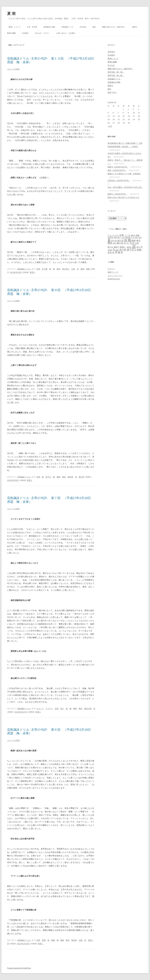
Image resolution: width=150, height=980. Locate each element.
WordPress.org (114, 279)
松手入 (48, 477)
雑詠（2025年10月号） (117, 170)
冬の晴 (45, 269)
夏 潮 (11, 14)
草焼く (91, 940)
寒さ (62, 709)
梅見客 (70, 477)
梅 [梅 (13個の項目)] (129, 240)
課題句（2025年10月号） (118, 167)
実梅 (44, 940)
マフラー (49, 709)
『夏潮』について (14, 27)
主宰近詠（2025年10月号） (119, 180)
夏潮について (113, 59)
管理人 (32, 272)
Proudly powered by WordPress (19, 968)
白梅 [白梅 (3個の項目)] (137, 243)
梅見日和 (88, 709)
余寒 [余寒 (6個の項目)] (122, 235)
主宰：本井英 (32, 27)
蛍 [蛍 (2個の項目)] (135, 250)
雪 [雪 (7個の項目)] (116, 252)
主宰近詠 (83, 27)
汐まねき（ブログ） (42, 33)
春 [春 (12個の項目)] (109, 240)
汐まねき (111, 65)
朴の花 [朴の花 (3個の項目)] (114, 241)
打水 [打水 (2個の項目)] (133, 238)
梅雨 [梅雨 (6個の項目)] (110, 243)
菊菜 (82, 269)
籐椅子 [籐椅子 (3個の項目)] (116, 247)
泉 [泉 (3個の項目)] (125, 243)
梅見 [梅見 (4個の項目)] (138, 241)
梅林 (58, 477)
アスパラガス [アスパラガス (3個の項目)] (113, 235)
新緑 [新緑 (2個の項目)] (136, 238)
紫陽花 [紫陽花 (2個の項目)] (129, 247)
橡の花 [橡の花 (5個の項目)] (120, 243)
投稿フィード (113, 272)
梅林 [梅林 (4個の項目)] (134, 241)
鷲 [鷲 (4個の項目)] (122, 252)
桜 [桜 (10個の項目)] (126, 240)
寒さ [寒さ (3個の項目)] (119, 238)
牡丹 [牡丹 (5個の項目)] (132, 243)
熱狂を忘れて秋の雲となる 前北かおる (123, 197)
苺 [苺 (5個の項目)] (114, 250)
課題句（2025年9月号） (117, 194)
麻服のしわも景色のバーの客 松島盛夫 (124, 174)
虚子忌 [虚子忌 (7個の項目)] (130, 250)
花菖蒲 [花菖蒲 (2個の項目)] (110, 250)
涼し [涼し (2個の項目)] (128, 243)
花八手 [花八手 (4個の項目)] (140, 247)
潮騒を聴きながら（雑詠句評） (114, 27)
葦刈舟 (81, 477)
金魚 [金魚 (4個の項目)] (110, 252)
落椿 (88, 269)
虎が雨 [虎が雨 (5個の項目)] (123, 250)
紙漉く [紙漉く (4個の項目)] (123, 247)
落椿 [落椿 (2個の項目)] (117, 250)
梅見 (58, 269)
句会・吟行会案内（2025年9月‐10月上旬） (125, 187)
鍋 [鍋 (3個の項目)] (113, 252)
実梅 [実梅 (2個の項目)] (115, 238)
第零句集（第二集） (116, 75)
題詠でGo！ (112, 92)
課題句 (135, 27)
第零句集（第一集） (116, 72)
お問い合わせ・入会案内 (66, 33)
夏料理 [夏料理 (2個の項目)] (133, 235)
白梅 (81, 940)
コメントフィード (115, 275)
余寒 (38, 269)
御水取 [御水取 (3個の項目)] (128, 238)
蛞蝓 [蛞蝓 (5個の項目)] (139, 250)
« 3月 (110, 126)
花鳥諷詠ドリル (67, 27)
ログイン (111, 269)
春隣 (53, 940)
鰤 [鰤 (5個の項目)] (119, 252)
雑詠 (94, 27)
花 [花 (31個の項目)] (134, 246)
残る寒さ (66, 269)
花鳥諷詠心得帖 (49, 27)
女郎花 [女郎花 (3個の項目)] (110, 238)
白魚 (73, 269)
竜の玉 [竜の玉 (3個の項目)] (110, 247)
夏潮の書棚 (11, 33)
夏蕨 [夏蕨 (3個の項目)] (138, 235)
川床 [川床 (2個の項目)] (123, 238)
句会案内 (25, 33)
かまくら (40, 709)
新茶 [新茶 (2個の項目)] (140, 238)
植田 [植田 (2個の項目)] (114, 243)
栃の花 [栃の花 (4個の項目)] (120, 241)
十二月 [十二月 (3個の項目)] (127, 235)
